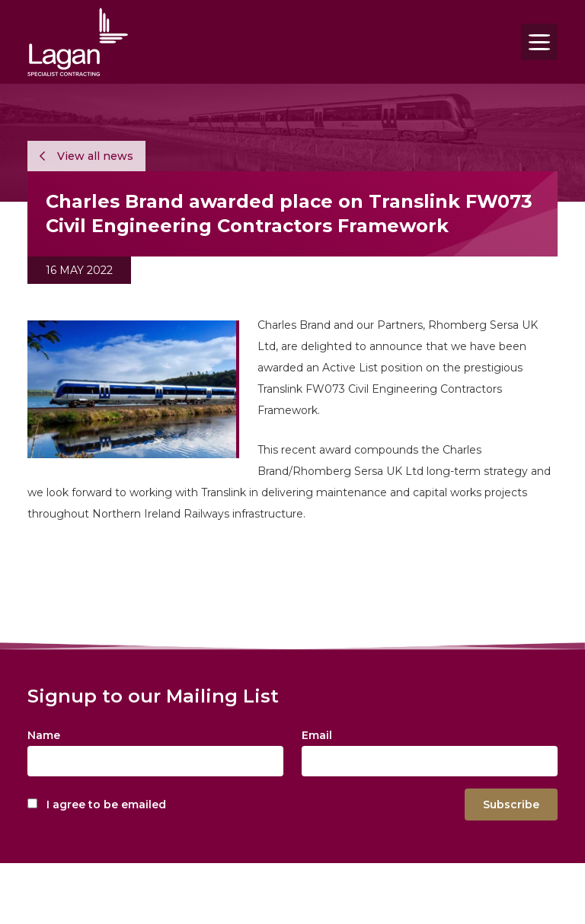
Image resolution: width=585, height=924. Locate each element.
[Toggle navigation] (539, 42)
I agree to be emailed (106, 805)
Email (317, 735)
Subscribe (511, 805)
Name (44, 735)
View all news (86, 156)
